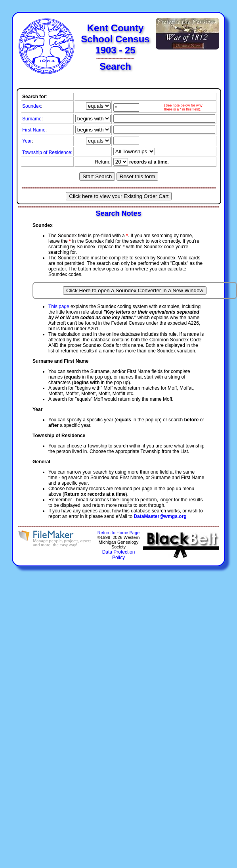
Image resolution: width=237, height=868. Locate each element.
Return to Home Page (118, 533)
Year (27, 141)
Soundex (32, 106)
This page (59, 306)
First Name (34, 130)
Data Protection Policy (119, 555)
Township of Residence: (47, 152)
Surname (32, 119)
